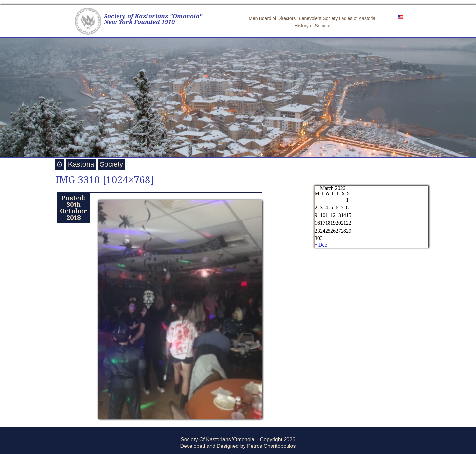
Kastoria (81, 164)
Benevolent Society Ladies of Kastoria (337, 18)
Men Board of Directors (272, 18)
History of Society (312, 26)
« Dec (321, 245)
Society (111, 164)
